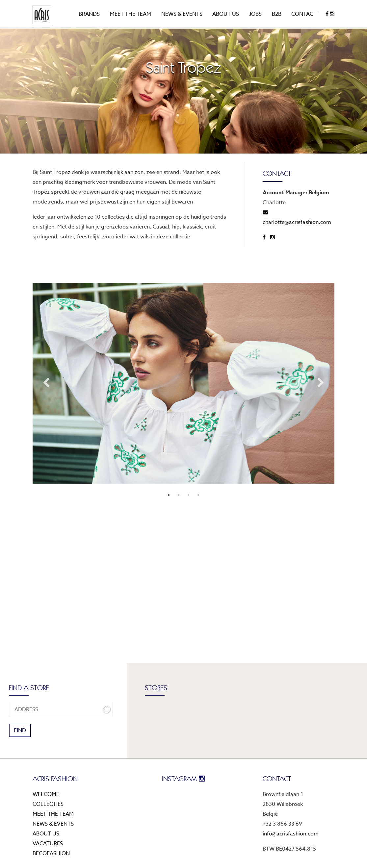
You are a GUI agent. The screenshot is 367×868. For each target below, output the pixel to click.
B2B (277, 14)
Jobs (255, 14)
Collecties (48, 804)
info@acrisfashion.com (291, 834)
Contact (304, 14)
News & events (182, 14)
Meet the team (131, 14)
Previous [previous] (46, 383)
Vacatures (48, 844)
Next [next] (321, 383)
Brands (89, 14)
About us (226, 14)
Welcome (46, 794)
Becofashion (51, 854)
